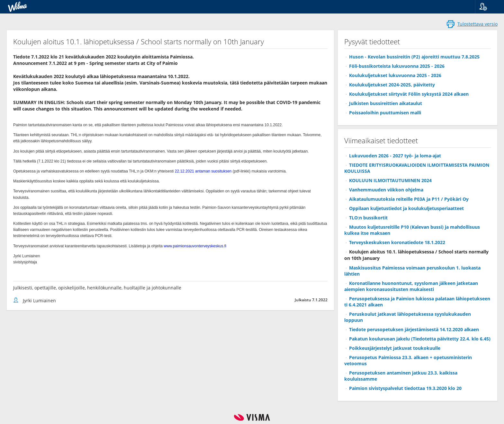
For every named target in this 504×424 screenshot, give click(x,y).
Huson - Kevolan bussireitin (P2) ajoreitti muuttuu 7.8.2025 (414, 57)
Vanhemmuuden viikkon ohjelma (386, 190)
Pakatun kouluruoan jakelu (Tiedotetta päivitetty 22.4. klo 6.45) (420, 339)
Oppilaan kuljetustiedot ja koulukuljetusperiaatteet (406, 208)
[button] (487, 7)
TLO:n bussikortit (368, 218)
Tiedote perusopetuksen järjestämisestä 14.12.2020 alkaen (414, 329)
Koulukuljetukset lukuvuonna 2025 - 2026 (395, 75)
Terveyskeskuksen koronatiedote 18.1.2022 (397, 242)
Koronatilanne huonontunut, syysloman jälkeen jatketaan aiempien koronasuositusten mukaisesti (411, 286)
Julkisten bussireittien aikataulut (386, 103)
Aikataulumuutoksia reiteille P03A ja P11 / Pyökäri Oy (409, 199)
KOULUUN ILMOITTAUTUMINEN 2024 (390, 180)
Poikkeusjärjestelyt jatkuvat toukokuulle (395, 348)
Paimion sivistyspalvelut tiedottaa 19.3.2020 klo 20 (405, 388)
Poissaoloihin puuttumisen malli (385, 113)
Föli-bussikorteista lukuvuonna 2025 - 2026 (397, 66)
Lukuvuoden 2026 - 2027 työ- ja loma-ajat (395, 156)
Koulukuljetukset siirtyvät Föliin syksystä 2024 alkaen (409, 94)
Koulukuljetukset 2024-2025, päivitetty (392, 85)
